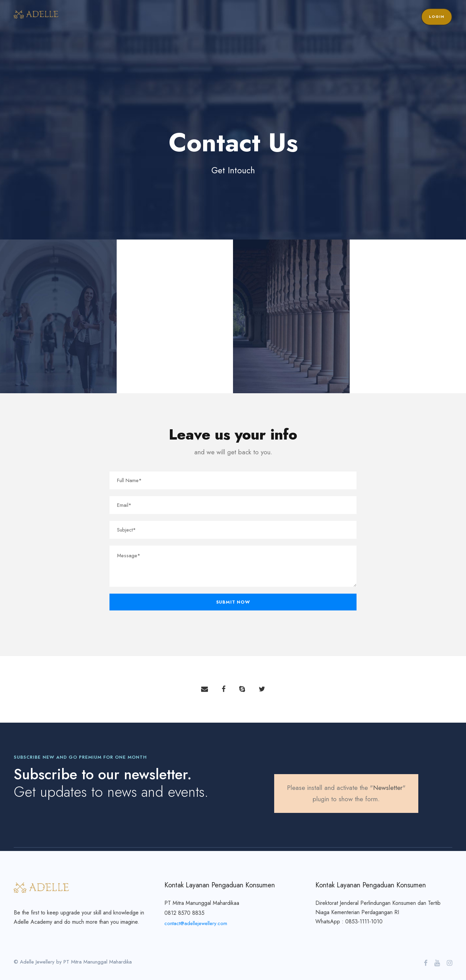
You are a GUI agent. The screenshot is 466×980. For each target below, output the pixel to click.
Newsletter (388, 788)
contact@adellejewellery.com (196, 923)
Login (437, 16)
